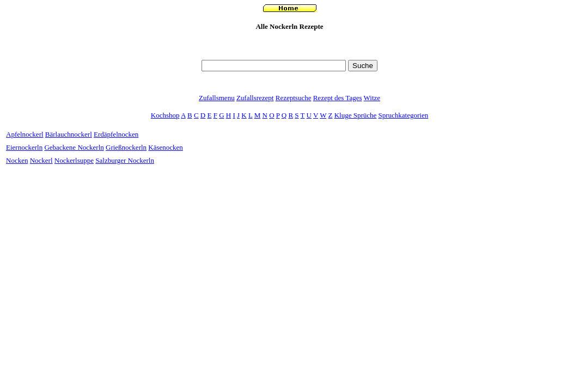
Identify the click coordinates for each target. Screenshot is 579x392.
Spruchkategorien (404, 115)
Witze (372, 98)
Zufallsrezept (255, 98)
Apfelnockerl (25, 134)
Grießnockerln (126, 147)
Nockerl (41, 160)
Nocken (17, 160)
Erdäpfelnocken (116, 134)
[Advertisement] (290, 53)
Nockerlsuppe (74, 160)
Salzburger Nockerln (125, 160)
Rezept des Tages (338, 98)
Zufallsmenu (217, 98)
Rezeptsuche (294, 98)
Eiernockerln (24, 147)
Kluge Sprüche (356, 115)
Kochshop (165, 115)
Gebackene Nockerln (74, 147)
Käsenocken (166, 147)
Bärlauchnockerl (69, 134)
